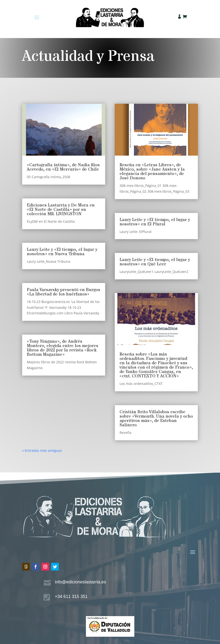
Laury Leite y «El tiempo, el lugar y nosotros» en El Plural (155, 222)
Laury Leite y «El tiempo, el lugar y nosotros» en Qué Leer (155, 262)
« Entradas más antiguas (42, 450)
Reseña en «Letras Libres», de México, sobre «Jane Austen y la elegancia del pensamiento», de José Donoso (152, 171)
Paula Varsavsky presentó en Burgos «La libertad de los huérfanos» (64, 292)
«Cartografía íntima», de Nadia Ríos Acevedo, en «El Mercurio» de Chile (63, 167)
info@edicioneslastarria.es (80, 582)
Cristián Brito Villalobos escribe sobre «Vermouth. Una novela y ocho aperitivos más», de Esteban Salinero (156, 418)
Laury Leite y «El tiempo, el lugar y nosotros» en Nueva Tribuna (62, 252)
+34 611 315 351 (71, 596)
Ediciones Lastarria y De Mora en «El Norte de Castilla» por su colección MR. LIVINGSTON (61, 210)
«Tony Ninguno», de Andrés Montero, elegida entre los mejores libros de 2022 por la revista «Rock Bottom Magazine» (63, 348)
